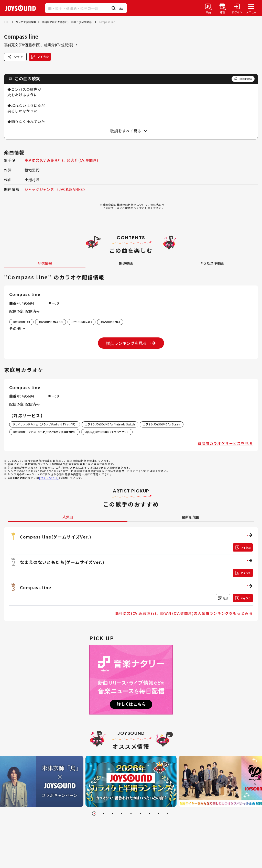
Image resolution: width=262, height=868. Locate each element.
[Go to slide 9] (168, 814)
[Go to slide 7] (149, 814)
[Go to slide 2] (103, 814)
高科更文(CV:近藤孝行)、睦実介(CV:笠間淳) (67, 22)
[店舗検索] (223, 8)
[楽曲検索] (208, 8)
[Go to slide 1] (94, 814)
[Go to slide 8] (159, 814)
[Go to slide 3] (113, 814)
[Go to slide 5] (131, 814)
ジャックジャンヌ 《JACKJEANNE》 (56, 189)
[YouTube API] (49, 478)
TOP (7, 22)
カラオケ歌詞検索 (26, 22)
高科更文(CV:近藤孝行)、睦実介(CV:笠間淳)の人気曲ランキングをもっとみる (184, 613)
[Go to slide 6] (140, 814)
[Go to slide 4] (122, 814)
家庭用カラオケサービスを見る (225, 443)
